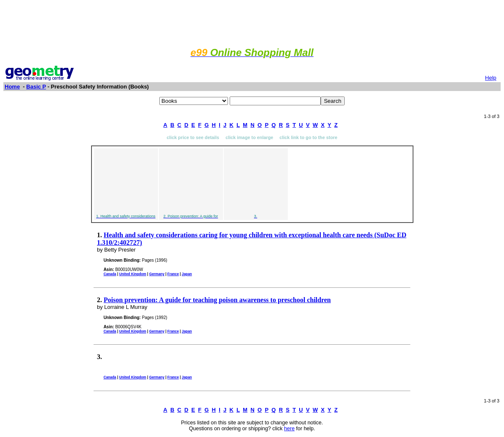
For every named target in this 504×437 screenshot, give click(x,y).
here (289, 429)
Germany (157, 274)
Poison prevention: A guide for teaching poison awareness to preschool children (217, 300)
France (173, 274)
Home (12, 87)
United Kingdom (133, 274)
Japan (187, 274)
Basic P (36, 87)
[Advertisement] (252, 22)
